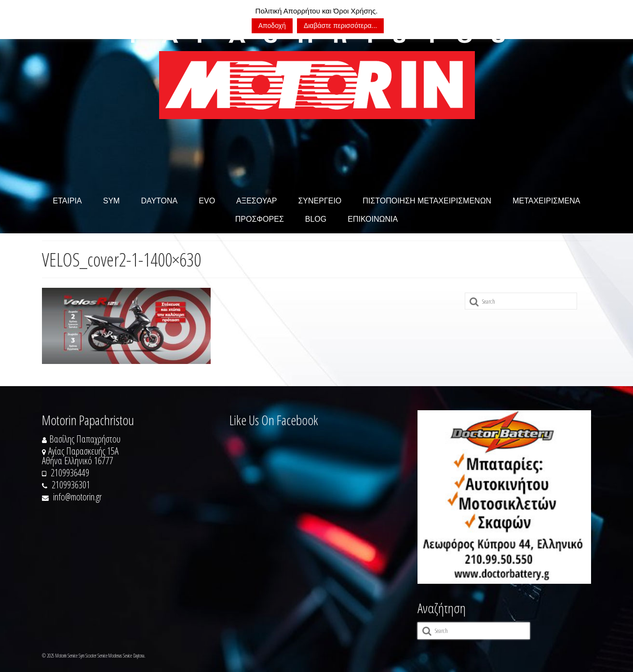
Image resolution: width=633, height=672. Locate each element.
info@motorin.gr (72, 497)
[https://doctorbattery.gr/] (504, 497)
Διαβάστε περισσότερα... (340, 26)
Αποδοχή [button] (272, 26)
